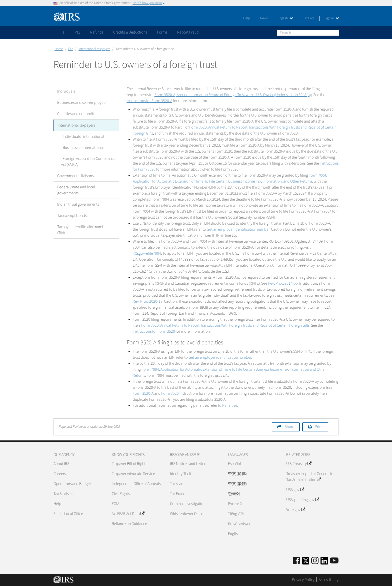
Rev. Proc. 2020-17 (148, 301)
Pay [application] (77, 32)
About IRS (61, 464)
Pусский (235, 504)
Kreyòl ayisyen (240, 524)
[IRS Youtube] (334, 561)
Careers (60, 474)
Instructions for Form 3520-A (149, 101)
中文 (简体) (237, 474)
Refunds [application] (97, 32)
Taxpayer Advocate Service (133, 474)
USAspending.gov (303, 500)
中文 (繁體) (237, 484)
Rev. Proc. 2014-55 (283, 283)
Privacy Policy (303, 580)
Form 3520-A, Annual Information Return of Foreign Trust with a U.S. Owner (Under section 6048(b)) (233, 95)
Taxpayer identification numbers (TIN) (83, 229)
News (264, 18)
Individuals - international (82, 136)
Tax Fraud (178, 494)
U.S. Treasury (299, 464)
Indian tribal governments (78, 204)
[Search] (308, 33)
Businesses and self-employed (81, 103)
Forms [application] (162, 32)
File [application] (61, 32)
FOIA (115, 504)
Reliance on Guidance (129, 524)
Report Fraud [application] (188, 32)
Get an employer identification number (238, 229)
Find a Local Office (68, 514)
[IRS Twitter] (306, 562)
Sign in (332, 18)
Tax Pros (309, 18)
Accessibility (329, 580)
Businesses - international (81, 147)
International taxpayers (94, 49)
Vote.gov (296, 510)
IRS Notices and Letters (188, 464)
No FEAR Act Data (128, 514)
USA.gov (295, 490)
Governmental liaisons (75, 175)
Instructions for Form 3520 (154, 331)
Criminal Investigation (188, 504)
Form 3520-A (143, 393)
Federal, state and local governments (76, 190)
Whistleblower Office (187, 514)
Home (59, 49)
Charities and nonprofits (77, 114)
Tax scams (178, 484)
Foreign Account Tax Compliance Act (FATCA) (87, 161)
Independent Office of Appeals (136, 484)
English (285, 18)
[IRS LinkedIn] (324, 562)
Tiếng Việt (236, 514)
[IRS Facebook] (296, 561)
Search (335, 33)
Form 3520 (170, 393)
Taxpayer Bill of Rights (129, 464)
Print (319, 427)
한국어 (234, 494)
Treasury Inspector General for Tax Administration (310, 477)
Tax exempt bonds (72, 215)
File (71, 49)
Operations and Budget (72, 484)
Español (234, 464)
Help (247, 18)
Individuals (66, 91)
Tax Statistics (64, 494)
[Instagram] (315, 561)
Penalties (230, 405)
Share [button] (289, 427)
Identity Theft (181, 474)
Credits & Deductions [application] (130, 32)
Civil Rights (121, 494)
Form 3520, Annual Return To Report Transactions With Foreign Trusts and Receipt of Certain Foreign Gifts (225, 325)
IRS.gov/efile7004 (147, 253)
